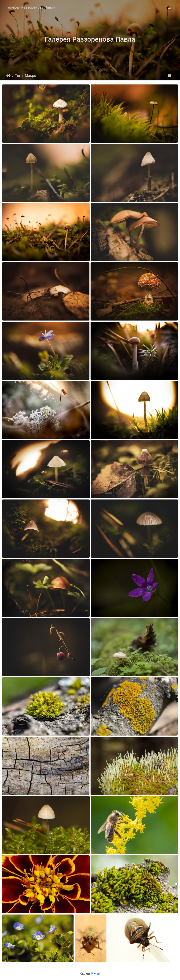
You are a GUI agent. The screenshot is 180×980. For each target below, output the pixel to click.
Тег (18, 76)
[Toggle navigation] (170, 7)
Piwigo (95, 974)
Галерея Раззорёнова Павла (31, 7)
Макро (30, 76)
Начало (9, 76)
